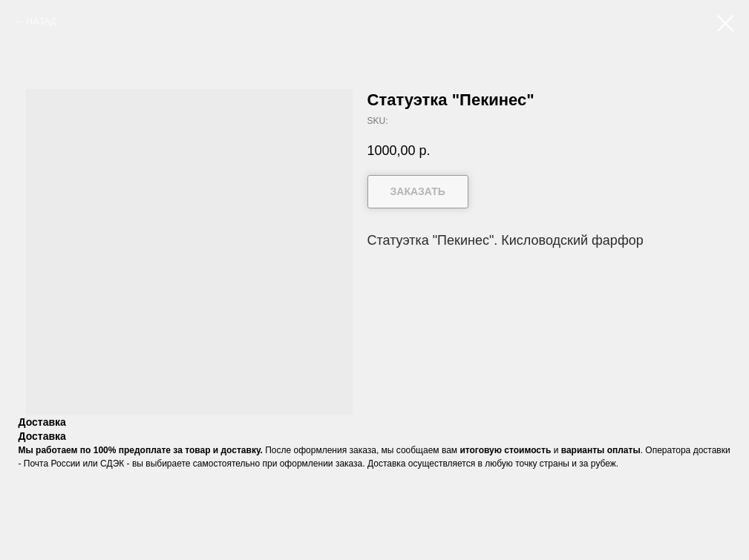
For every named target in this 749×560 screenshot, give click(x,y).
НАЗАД (41, 22)
